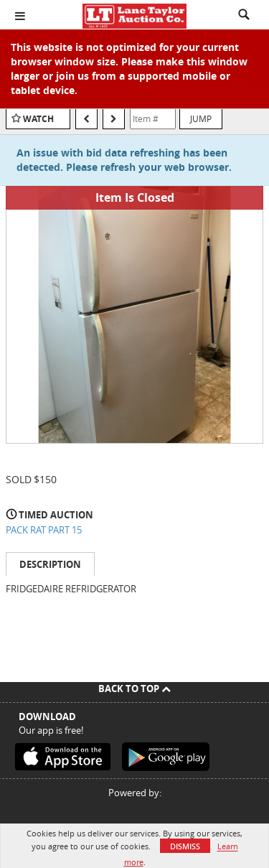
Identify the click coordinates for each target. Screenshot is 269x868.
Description (50, 564)
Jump (201, 118)
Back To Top (134, 689)
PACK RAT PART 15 (44, 530)
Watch (38, 119)
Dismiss (185, 846)
